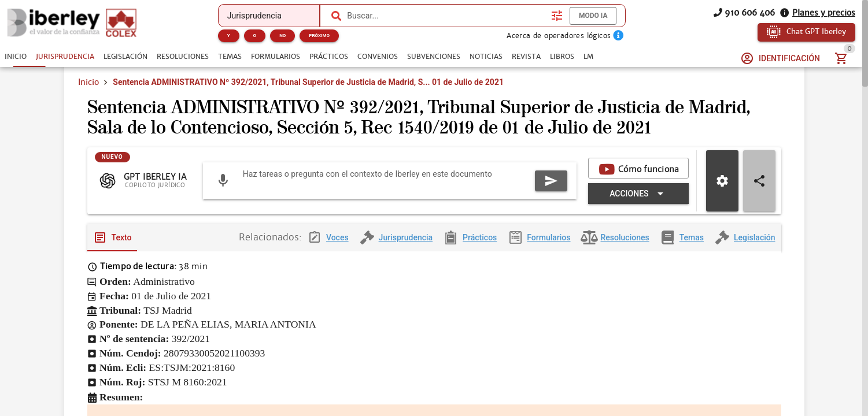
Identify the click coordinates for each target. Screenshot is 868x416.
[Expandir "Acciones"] (638, 237)
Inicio (88, 82)
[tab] (16, 57)
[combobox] (446, 16)
